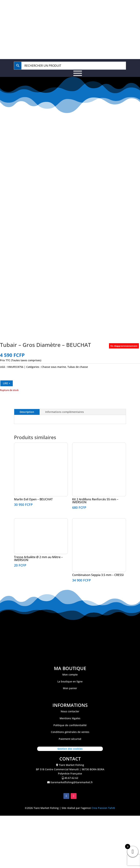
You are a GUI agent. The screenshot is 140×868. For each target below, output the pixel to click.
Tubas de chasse (78, 544)
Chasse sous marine (54, 544)
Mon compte (70, 852)
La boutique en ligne (70, 859)
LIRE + (7, 561)
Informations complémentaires (65, 589)
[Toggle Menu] (78, 73)
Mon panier (70, 866)
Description (27, 589)
